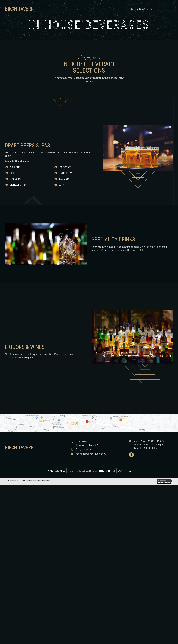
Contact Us (124, 471)
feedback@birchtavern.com (91, 454)
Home (50, 471)
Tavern (19, 9)
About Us (60, 471)
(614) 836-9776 (144, 9)
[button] (131, 455)
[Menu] (170, 9)
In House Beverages (86, 471)
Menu (71, 471)
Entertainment (107, 471)
